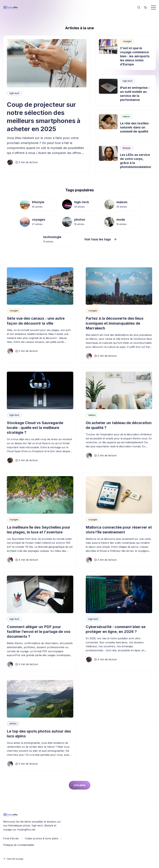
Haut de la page (13, 859)
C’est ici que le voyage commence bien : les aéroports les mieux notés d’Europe (135, 56)
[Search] (139, 7)
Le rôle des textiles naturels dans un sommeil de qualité (134, 127)
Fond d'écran (11, 838)
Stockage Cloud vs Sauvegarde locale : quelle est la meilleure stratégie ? (35, 428)
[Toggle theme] (146, 7)
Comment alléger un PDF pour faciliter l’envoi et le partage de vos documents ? (39, 632)
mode (121, 220)
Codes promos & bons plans (42, 838)
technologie (52, 237)
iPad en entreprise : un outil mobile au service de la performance (135, 94)
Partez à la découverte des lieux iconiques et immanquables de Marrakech (115, 323)
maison (126, 116)
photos (80, 220)
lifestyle (127, 148)
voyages (127, 41)
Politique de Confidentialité (18, 845)
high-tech (14, 93)
